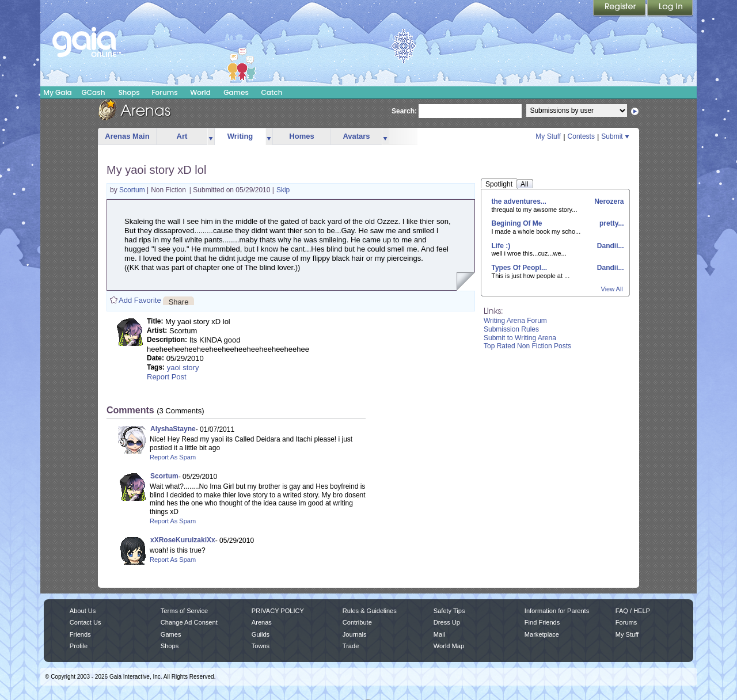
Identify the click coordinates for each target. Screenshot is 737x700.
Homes (301, 136)
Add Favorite (140, 300)
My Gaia (57, 92)
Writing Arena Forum (515, 321)
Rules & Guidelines (370, 611)
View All (612, 289)
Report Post (167, 377)
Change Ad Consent (189, 622)
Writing (240, 136)
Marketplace (542, 634)
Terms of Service (184, 611)
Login (670, 9)
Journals (355, 634)
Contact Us (86, 622)
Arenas (262, 622)
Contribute (357, 622)
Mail (439, 634)
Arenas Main (127, 136)
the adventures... (519, 201)
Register (620, 9)
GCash (94, 92)
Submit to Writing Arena (520, 338)
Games (236, 92)
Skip (283, 190)
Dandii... (609, 246)
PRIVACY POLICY (278, 611)
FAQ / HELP (633, 611)
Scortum (133, 190)
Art (182, 136)
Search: (404, 111)
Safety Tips (449, 611)
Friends (80, 634)
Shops (129, 92)
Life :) (501, 246)
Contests (581, 136)
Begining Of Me (517, 223)
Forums (164, 92)
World (200, 92)
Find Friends (542, 622)
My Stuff (548, 136)
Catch (272, 92)
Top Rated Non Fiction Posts (527, 346)
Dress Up (447, 622)
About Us (83, 611)
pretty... (611, 223)
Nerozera (608, 201)
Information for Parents (557, 611)
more (211, 137)
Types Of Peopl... (519, 268)
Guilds (261, 634)
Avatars (356, 136)
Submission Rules (511, 329)
